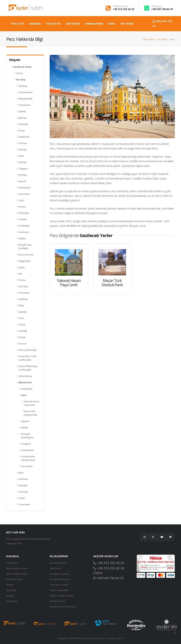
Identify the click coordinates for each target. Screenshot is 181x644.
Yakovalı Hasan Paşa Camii (31, 403)
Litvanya (23, 150)
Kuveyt (22, 337)
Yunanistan (24, 505)
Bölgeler (162, 39)
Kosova (22, 344)
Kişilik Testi (12, 600)
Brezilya (23, 175)
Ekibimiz (10, 595)
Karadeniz (35, 24)
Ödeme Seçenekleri (60, 589)
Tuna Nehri (27, 466)
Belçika (22, 238)
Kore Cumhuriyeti (27, 350)
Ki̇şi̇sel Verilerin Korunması (64, 605)
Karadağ (23, 331)
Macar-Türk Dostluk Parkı (30, 413)
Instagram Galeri (15, 579)
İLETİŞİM (35, 34)
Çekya (21, 267)
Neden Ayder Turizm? (18, 568)
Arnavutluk (24, 226)
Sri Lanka (23, 492)
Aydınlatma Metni (59, 563)
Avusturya (24, 232)
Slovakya (23, 485)
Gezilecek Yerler (22, 67)
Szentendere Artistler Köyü (28, 458)
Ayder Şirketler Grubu (17, 573)
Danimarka (24, 194)
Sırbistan (23, 479)
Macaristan (25, 382)
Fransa (22, 280)
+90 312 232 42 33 (123, 9)
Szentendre (27, 450)
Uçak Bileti (11, 589)
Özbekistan (24, 105)
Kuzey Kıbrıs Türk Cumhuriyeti (27, 358)
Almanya (23, 86)
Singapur (23, 169)
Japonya (23, 118)
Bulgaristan (24, 261)
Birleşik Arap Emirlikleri (25, 247)
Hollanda (23, 299)
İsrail (21, 318)
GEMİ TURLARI (73, 24)
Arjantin (22, 181)
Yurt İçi (19, 73)
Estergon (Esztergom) (27, 436)
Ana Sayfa (148, 39)
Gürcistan (23, 286)
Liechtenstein (26, 92)
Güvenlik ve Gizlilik (59, 584)
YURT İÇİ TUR (17, 24)
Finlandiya (24, 213)
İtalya (21, 306)
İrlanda (22, 111)
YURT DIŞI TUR (53, 24)
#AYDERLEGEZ (18, 34)
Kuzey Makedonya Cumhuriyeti (28, 368)
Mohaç (25, 428)
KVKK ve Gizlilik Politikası (62, 595)
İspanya (23, 312)
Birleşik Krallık (25, 99)
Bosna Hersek (26, 255)
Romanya (23, 124)
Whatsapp (156, 6)
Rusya (22, 130)
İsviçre (22, 325)
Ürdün (22, 498)
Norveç (22, 207)
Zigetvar (25, 421)
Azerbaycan (25, 188)
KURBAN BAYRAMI (94, 24)
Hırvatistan (24, 293)
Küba (21, 156)
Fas (20, 274)
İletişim (10, 584)
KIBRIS (112, 24)
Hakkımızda (12, 563)
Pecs (24, 395)
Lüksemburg (25, 376)
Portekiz (23, 219)
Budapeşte (27, 389)
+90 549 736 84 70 (162, 9)
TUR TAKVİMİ (127, 24)
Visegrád (26, 444)
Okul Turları (56, 568)
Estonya (23, 162)
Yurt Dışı (21, 80)
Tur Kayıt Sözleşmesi (60, 579)
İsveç (21, 200)
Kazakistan (24, 137)
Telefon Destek (120, 6)
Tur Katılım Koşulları (60, 573)
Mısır (21, 473)
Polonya (23, 143)
